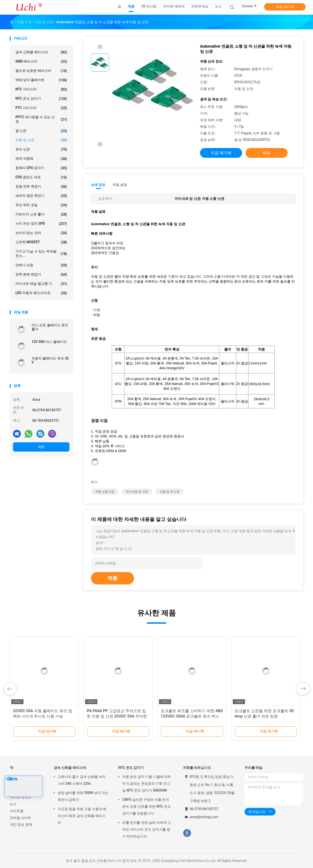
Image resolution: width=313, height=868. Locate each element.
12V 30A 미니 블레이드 (49, 342)
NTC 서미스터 (41, 89)
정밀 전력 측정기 (41, 187)
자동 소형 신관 (105, 492)
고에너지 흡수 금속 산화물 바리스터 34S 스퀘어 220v (82, 780)
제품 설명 (120, 185)
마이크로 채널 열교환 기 (41, 284)
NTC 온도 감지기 (41, 99)
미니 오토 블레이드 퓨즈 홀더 (50, 327)
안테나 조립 (41, 265)
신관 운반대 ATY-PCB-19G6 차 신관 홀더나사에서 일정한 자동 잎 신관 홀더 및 (44, 716)
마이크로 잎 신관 (137, 492)
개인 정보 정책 (21, 825)
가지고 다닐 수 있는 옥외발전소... (41, 254)
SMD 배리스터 (41, 62)
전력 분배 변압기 (41, 275)
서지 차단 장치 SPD (41, 224)
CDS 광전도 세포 (41, 177)
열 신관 (41, 131)
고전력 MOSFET (41, 242)
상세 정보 (98, 185)
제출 (112, 578)
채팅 (41, 447)
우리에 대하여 (20, 797)
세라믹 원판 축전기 (41, 196)
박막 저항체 (41, 159)
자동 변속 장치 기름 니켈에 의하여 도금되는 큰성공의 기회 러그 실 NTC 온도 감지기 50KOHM (147, 783)
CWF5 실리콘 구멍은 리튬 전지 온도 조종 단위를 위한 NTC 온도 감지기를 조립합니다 (147, 806)
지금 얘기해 (285, 7)
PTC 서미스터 (41, 108)
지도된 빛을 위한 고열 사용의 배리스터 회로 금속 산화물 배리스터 (82, 816)
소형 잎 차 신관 (170, 492)
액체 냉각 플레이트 (41, 80)
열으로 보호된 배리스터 (41, 71)
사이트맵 (17, 811)
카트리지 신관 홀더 (41, 214)
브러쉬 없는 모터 (41, 233)
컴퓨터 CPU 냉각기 (41, 168)
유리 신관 (41, 149)
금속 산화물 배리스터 (41, 52)
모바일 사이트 (20, 818)
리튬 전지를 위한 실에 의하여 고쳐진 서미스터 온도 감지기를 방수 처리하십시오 (147, 829)
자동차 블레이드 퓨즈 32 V (50, 360)
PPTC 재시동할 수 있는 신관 (41, 119)
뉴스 (13, 804)
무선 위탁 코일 (41, 205)
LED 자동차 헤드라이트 (41, 293)
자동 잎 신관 (41, 140)
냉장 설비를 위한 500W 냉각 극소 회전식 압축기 (83, 796)
